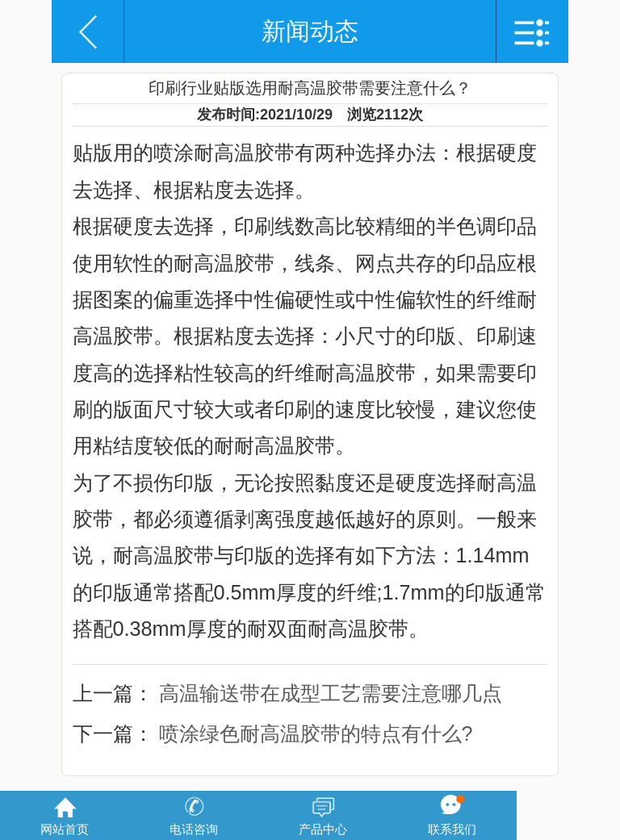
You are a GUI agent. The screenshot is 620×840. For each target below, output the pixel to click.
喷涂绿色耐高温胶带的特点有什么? (316, 733)
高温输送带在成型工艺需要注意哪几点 (331, 693)
